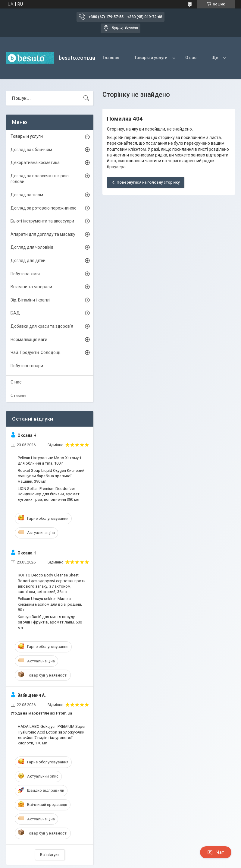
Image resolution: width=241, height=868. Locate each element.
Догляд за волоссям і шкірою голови (40, 179)
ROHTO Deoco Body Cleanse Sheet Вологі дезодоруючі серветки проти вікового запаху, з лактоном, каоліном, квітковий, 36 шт (52, 583)
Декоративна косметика (35, 163)
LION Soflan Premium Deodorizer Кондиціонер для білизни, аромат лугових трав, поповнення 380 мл (49, 494)
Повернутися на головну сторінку (148, 182)
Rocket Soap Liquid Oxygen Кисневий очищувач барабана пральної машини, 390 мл (51, 476)
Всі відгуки (50, 855)
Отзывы (18, 396)
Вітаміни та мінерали (31, 287)
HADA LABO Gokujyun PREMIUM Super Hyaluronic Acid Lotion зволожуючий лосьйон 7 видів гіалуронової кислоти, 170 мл (52, 735)
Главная (111, 58)
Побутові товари (27, 366)
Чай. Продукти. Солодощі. (36, 352)
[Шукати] (86, 98)
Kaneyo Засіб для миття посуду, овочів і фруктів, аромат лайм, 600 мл (50, 622)
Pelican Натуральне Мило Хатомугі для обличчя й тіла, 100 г (49, 461)
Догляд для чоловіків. (33, 247)
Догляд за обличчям (31, 150)
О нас (191, 58)
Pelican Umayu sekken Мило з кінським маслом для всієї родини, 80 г (50, 604)
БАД (15, 313)
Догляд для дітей (28, 260)
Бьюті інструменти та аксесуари (42, 221)
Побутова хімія (25, 274)
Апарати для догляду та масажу (43, 234)
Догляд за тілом (27, 195)
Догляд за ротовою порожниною (44, 208)
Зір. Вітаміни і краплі (30, 300)
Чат (216, 852)
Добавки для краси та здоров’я (42, 326)
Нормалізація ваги (29, 339)
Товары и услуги (151, 58)
